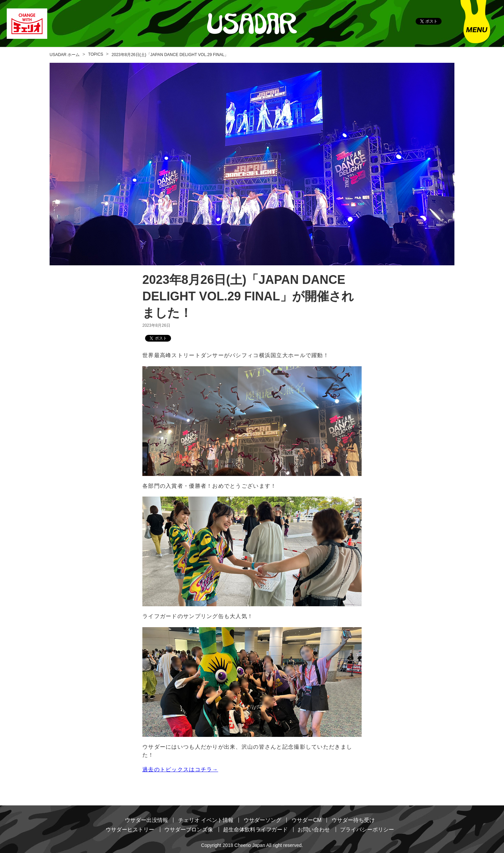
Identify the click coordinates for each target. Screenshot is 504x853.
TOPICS (95, 54)
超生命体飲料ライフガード (255, 829)
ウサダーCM (306, 820)
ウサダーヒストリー (130, 829)
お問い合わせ (314, 829)
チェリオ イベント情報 (206, 820)
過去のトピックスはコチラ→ (180, 769)
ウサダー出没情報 (146, 820)
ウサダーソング (262, 820)
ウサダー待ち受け (353, 820)
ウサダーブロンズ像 (189, 829)
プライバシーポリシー (367, 829)
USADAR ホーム (65, 55)
